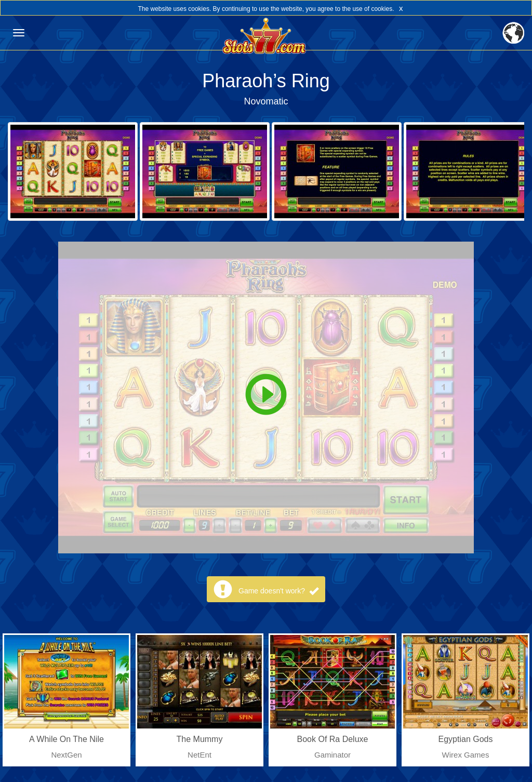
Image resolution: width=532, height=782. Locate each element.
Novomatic (266, 101)
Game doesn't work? (278, 591)
